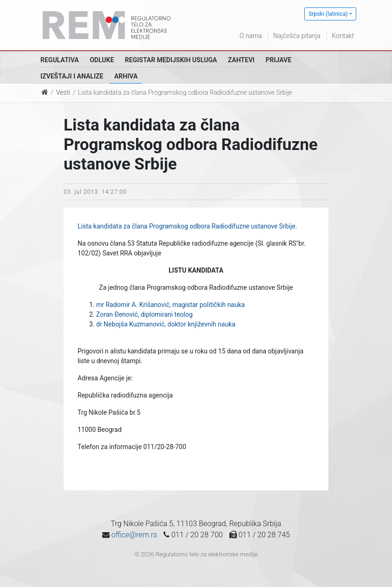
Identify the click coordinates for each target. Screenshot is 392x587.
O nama (251, 36)
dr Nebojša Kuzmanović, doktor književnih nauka (166, 324)
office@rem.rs (134, 535)
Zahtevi (241, 60)
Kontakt (343, 36)
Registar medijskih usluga (171, 60)
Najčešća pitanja (297, 36)
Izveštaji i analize (72, 76)
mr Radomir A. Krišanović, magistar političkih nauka (170, 305)
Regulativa (60, 60)
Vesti (63, 92)
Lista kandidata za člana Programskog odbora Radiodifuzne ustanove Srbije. (187, 226)
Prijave (279, 60)
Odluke (102, 60)
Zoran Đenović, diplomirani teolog (144, 314)
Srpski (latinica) (328, 14)
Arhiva (126, 76)
